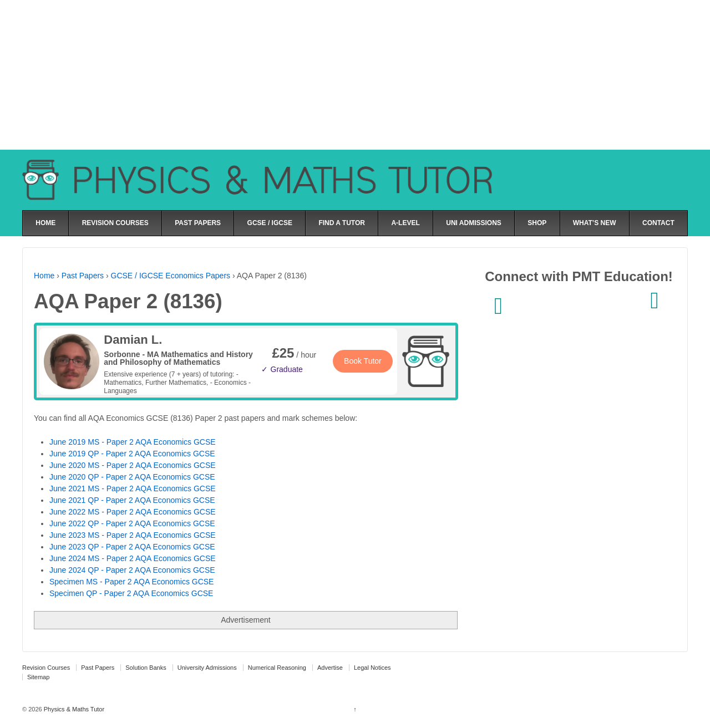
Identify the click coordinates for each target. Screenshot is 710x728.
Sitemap (38, 677)
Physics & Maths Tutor (73, 709)
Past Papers (83, 276)
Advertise (330, 668)
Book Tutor (363, 361)
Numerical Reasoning (277, 668)
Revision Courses (46, 668)
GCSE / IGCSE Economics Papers (171, 276)
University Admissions (207, 668)
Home (44, 276)
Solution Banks (146, 668)
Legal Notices (372, 668)
